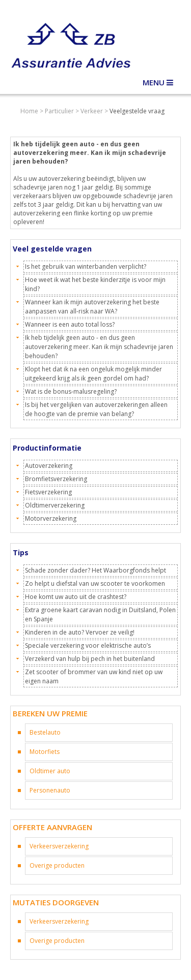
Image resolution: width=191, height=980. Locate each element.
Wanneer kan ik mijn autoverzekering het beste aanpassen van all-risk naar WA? (92, 307)
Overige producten (57, 865)
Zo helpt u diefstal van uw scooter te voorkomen (95, 583)
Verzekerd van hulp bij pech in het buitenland (90, 659)
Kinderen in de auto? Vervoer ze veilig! (80, 632)
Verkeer (92, 111)
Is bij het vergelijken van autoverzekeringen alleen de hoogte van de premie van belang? (96, 409)
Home (29, 111)
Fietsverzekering (48, 492)
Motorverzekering (51, 518)
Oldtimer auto (50, 771)
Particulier (59, 111)
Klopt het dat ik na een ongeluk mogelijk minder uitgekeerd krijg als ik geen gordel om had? (93, 374)
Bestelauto (45, 732)
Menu (158, 82)
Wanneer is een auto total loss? (70, 324)
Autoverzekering (49, 466)
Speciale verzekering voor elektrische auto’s (88, 645)
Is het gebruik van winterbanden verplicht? (86, 266)
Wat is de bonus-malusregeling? (71, 391)
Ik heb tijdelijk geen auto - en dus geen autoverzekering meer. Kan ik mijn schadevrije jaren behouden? (99, 347)
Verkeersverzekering (59, 846)
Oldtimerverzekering (55, 505)
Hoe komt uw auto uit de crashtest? (76, 597)
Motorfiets (45, 752)
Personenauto (50, 790)
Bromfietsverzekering (56, 479)
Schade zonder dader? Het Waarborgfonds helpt (95, 570)
